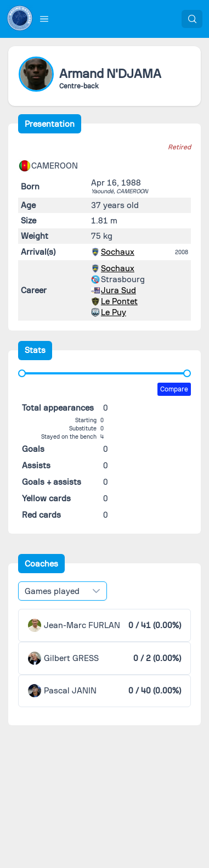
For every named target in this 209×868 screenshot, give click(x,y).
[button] (44, 19)
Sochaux (118, 252)
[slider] (22, 373)
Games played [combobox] (52, 591)
